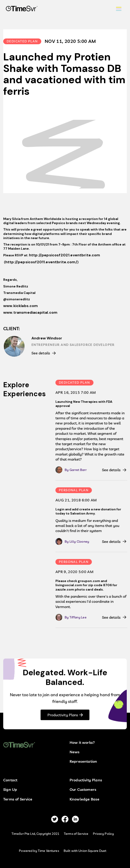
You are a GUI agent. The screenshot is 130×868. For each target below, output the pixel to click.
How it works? (82, 743)
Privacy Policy (103, 834)
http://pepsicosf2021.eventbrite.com (65, 257)
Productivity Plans (63, 716)
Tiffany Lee (80, 617)
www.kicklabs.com (21, 307)
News (75, 752)
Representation (83, 761)
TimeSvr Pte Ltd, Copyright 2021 (35, 834)
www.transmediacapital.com (30, 314)
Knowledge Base (84, 799)
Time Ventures (48, 851)
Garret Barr (80, 470)
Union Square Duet (92, 851)
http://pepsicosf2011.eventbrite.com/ (41, 263)
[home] (21, 9)
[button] (119, 9)
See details (42, 353)
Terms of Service (18, 799)
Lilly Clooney (81, 541)
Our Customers (83, 790)
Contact (10, 780)
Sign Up (10, 790)
